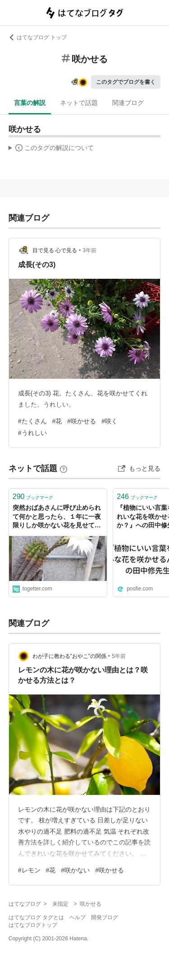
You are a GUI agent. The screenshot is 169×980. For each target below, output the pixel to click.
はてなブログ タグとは (36, 917)
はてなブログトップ (33, 925)
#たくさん (32, 421)
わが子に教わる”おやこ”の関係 (69, 656)
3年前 (89, 250)
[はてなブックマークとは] (64, 468)
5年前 (119, 656)
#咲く (110, 421)
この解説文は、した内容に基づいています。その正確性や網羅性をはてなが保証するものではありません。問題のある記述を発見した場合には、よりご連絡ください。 (51, 149)
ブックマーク (33, 497)
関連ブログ (128, 103)
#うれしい (32, 433)
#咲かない (75, 870)
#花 (57, 421)
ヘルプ (78, 917)
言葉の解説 (30, 103)
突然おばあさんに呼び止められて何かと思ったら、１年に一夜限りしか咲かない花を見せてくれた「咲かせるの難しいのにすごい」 (57, 517)
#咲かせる (82, 421)
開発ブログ (105, 917)
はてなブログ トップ (38, 37)
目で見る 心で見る (55, 250)
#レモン (29, 870)
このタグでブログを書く (126, 82)
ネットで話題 (79, 103)
